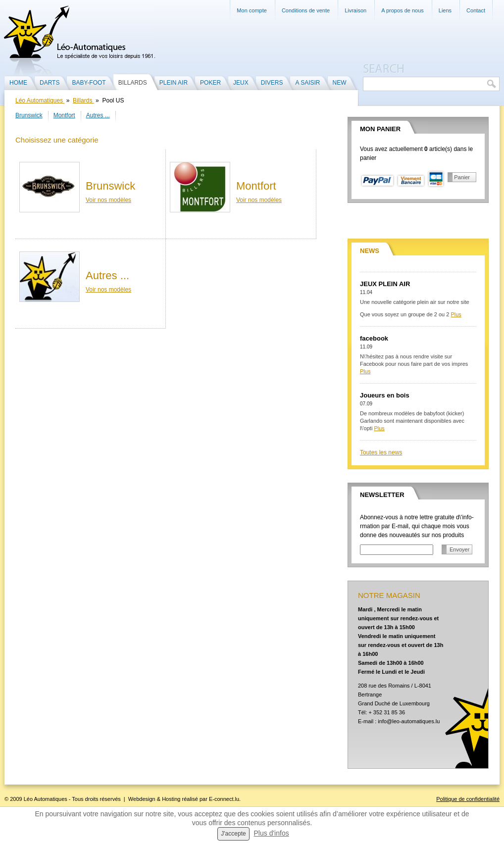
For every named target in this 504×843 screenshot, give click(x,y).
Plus (456, 314)
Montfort (64, 115)
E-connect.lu (224, 799)
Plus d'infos (272, 833)
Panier (462, 177)
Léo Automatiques (40, 100)
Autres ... (98, 115)
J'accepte (233, 834)
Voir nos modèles (108, 200)
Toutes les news (381, 452)
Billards (83, 100)
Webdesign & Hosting (154, 799)
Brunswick (29, 115)
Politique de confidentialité (468, 799)
